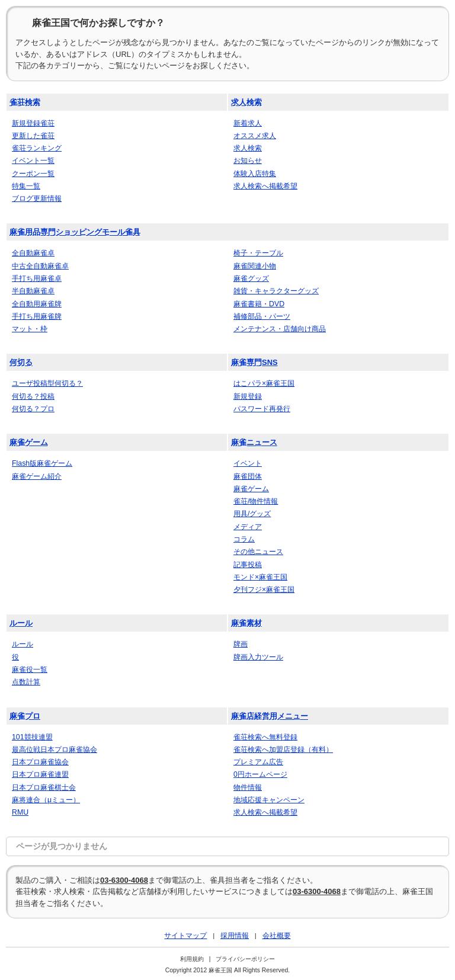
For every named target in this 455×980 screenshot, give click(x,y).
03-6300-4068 (124, 880)
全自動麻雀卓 (33, 253)
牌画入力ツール (258, 657)
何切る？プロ (33, 409)
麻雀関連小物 (255, 266)
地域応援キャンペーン (269, 800)
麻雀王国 (220, 970)
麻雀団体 (248, 476)
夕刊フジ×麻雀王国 (264, 590)
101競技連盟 (32, 737)
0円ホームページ (260, 774)
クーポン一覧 (33, 174)
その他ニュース (258, 552)
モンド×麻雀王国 (260, 577)
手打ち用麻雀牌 (37, 316)
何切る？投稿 (33, 396)
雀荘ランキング (37, 148)
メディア (248, 527)
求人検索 (246, 102)
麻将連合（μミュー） (46, 800)
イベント (248, 463)
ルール (21, 623)
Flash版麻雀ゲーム (42, 463)
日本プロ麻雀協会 (40, 762)
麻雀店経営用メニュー (270, 716)
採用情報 (235, 935)
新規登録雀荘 (33, 123)
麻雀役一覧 (30, 670)
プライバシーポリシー (245, 959)
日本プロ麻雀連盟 (40, 774)
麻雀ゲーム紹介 (37, 476)
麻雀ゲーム (29, 442)
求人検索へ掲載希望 (265, 186)
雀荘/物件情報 (256, 501)
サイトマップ (185, 935)
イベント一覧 (33, 161)
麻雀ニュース (254, 442)
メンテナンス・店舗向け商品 (280, 329)
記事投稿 (248, 565)
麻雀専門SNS (254, 362)
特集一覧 (26, 186)
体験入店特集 (255, 174)
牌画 (241, 644)
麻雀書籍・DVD (259, 304)
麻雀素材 (246, 623)
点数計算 (26, 682)
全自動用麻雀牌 (37, 304)
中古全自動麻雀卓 (40, 266)
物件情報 (248, 787)
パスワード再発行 (262, 409)
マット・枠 (30, 329)
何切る (21, 362)
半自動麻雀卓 (33, 291)
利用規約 (192, 959)
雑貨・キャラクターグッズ (276, 291)
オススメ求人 (255, 136)
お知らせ (248, 161)
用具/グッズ (252, 514)
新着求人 (248, 123)
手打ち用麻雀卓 (37, 278)
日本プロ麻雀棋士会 (44, 787)
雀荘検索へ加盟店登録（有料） (283, 750)
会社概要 (277, 935)
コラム (244, 539)
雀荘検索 (25, 102)
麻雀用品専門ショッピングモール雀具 (75, 232)
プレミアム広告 (258, 762)
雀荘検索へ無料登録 (265, 737)
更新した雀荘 (33, 136)
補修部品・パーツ (262, 316)
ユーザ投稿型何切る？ (47, 383)
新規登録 (248, 396)
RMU (20, 812)
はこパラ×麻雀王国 (264, 383)
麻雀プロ (25, 716)
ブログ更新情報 (37, 198)
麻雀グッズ (251, 278)
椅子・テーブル (258, 253)
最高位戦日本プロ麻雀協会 (55, 750)
